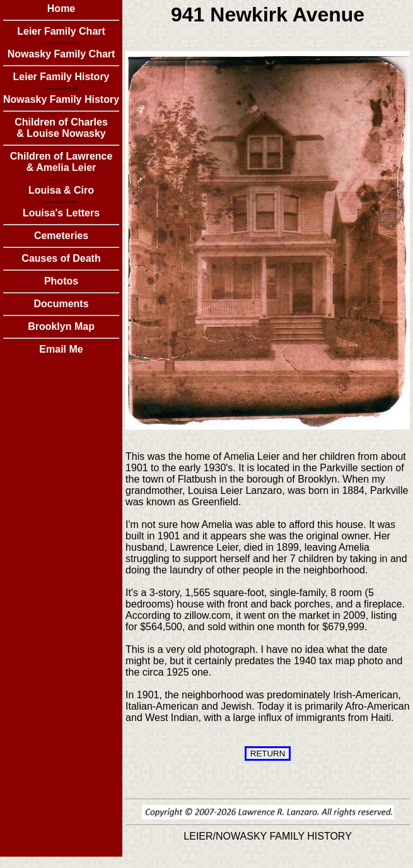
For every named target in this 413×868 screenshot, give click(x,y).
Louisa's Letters (61, 213)
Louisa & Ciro (61, 190)
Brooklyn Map (61, 326)
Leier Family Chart (61, 31)
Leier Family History (61, 77)
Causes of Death (61, 258)
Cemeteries (61, 236)
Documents (61, 304)
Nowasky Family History (61, 99)
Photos (61, 281)
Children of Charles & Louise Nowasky (61, 128)
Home (61, 9)
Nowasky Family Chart (61, 54)
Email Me (61, 349)
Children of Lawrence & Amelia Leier (61, 162)
